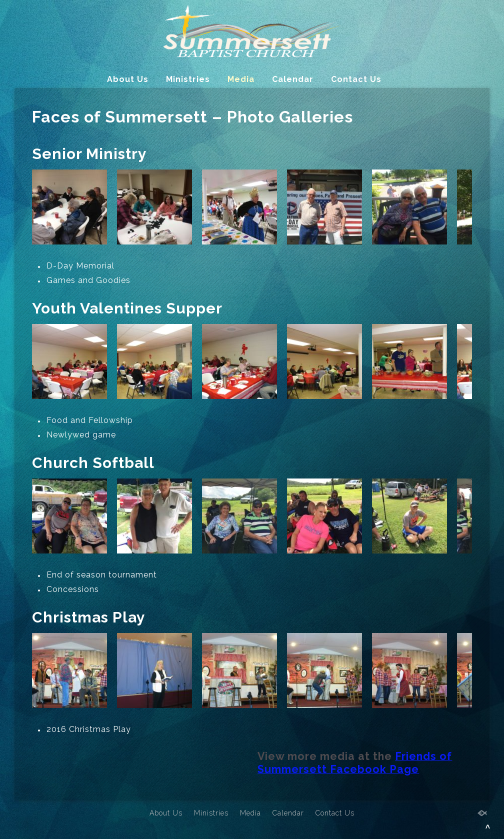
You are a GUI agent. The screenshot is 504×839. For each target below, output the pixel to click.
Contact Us (356, 79)
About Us (128, 79)
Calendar (293, 79)
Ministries (188, 79)
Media (241, 79)
